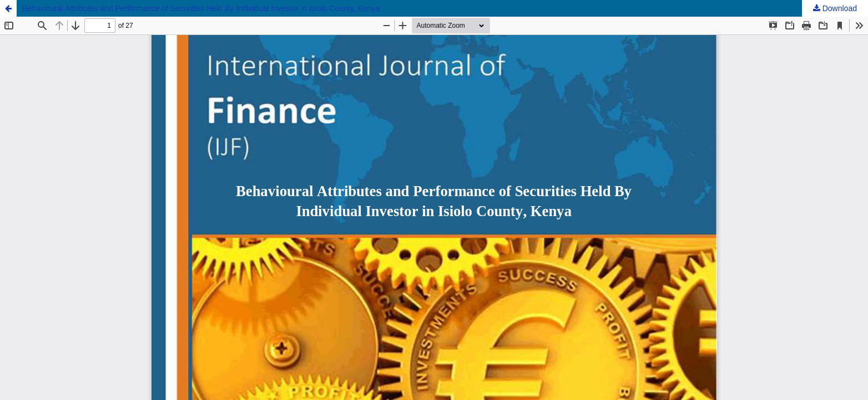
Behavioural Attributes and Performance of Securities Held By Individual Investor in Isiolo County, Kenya (201, 8)
